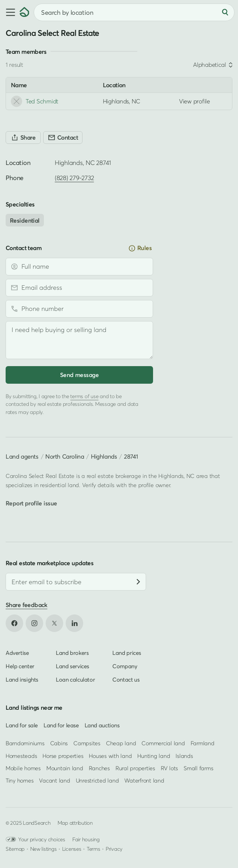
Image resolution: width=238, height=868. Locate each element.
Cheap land (121, 743)
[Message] (79, 340)
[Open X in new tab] (54, 624)
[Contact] (63, 138)
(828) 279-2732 (74, 178)
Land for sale (22, 726)
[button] (10, 12)
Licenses (72, 849)
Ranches (99, 768)
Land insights (22, 680)
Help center (20, 666)
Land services (72, 666)
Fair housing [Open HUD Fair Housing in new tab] (86, 840)
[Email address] (79, 288)
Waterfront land (144, 780)
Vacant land (54, 780)
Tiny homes (19, 780)
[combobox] (134, 12)
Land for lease (61, 726)
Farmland (203, 743)
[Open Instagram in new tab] (34, 624)
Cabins (59, 743)
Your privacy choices (35, 840)
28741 (131, 456)
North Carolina (65, 456)
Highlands (104, 456)
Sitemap (15, 849)
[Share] (23, 138)
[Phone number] (79, 309)
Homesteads (21, 756)
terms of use (84, 396)
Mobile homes (23, 768)
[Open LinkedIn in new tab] (74, 624)
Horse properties (63, 756)
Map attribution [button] (75, 823)
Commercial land (163, 743)
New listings (44, 849)
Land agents (22, 456)
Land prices (127, 653)
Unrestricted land (97, 780)
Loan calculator (75, 680)
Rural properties (135, 768)
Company (125, 666)
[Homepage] (25, 12)
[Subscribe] (138, 582)
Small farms (198, 768)
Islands (184, 756)
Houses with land (110, 756)
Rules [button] (140, 248)
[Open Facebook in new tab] (14, 624)
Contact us (126, 680)
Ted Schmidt (35, 101)
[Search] (225, 12)
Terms (94, 849)
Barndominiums (25, 743)
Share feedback (27, 605)
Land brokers (72, 653)
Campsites (87, 743)
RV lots (169, 768)
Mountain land (65, 768)
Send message (79, 375)
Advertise (17, 653)
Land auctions (102, 726)
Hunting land (154, 756)
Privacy (114, 849)
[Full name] (79, 267)
